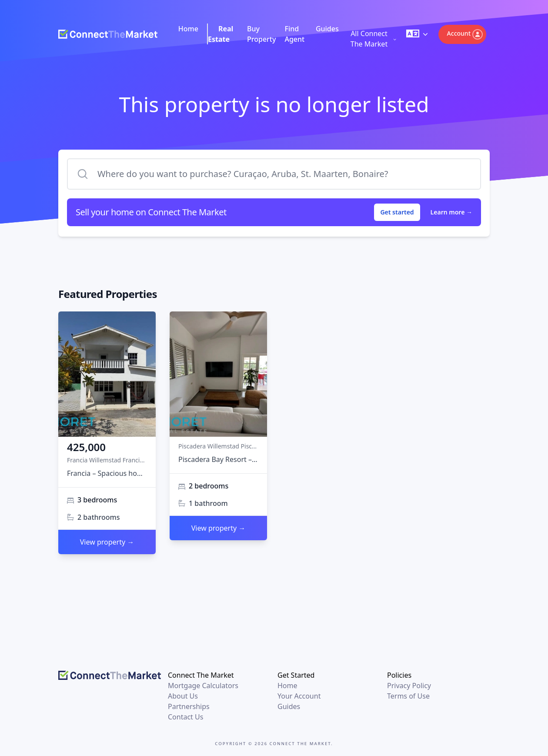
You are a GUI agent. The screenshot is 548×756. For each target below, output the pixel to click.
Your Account (299, 696)
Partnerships (189, 706)
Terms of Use (408, 696)
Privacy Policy (409, 686)
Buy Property (261, 34)
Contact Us (185, 717)
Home (188, 29)
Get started (397, 212)
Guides (327, 29)
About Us (183, 696)
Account (465, 34)
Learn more (451, 212)
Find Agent (294, 34)
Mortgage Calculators (203, 686)
